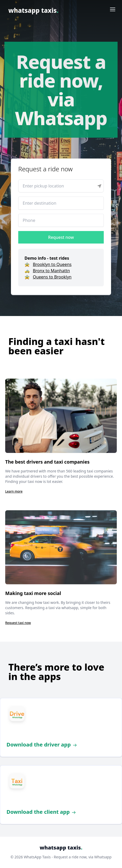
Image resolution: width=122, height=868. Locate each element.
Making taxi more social (33, 593)
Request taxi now (18, 623)
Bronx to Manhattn (51, 271)
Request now (61, 237)
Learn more (14, 491)
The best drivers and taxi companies (47, 462)
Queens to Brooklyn (52, 277)
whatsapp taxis (33, 10)
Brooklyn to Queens (52, 264)
